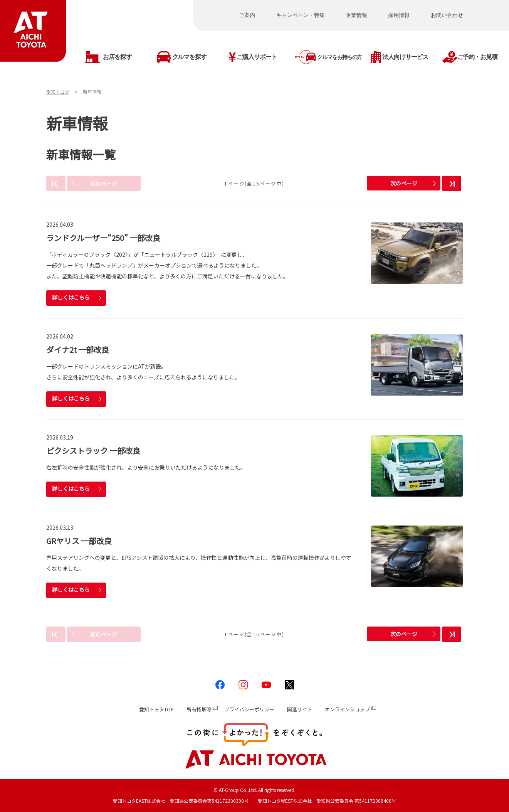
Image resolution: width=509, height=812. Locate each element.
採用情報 (399, 15)
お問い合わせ (447, 15)
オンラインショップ (347, 709)
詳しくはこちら (71, 297)
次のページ (404, 183)
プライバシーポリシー (249, 709)
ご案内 (247, 15)
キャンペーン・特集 (301, 15)
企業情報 (356, 15)
